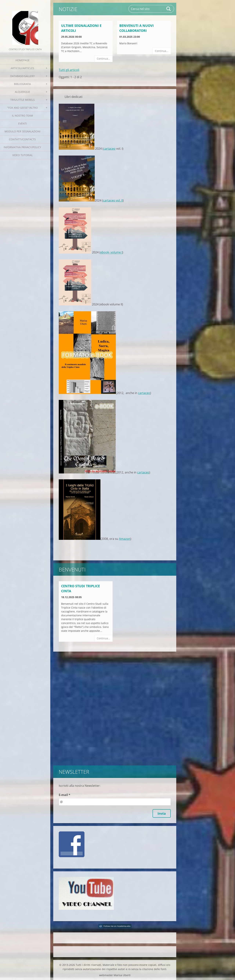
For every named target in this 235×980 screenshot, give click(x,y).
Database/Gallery (22, 76)
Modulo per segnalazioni (22, 131)
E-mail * (65, 795)
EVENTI (22, 123)
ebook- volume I (111, 252)
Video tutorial (22, 155)
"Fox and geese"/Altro (22, 108)
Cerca (169, 9)
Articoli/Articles (22, 68)
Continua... (103, 59)
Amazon (125, 539)
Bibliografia (22, 84)
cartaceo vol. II (113, 200)
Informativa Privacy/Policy (22, 147)
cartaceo (109, 149)
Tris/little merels (22, 100)
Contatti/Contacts (22, 139)
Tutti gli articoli (69, 70)
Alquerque (22, 92)
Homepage (22, 60)
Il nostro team (22, 116)
